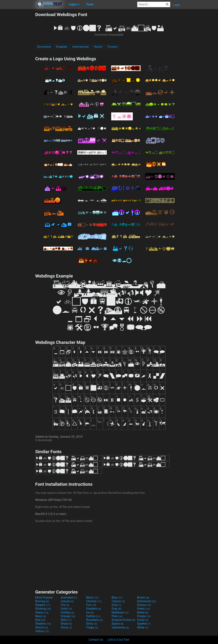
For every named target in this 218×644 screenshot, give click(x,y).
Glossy (144, 605)
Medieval (120, 612)
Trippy (92, 627)
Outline (93, 616)
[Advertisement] (18, 67)
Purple (144, 616)
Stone (66, 627)
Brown (143, 597)
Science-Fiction (123, 620)
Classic (118, 601)
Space (117, 624)
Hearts (98, 47)
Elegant (43, 605)
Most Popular (44, 597)
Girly (116, 605)
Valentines (120, 627)
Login (177, 5)
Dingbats (62, 47)
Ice (90, 612)
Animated (69, 597)
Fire (65, 605)
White (143, 627)
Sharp (66, 624)
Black (92, 597)
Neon (41, 616)
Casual (67, 601)
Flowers (112, 47)
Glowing (43, 609)
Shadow (43, 624)
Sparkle (144, 624)
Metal (143, 612)
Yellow (42, 631)
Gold (66, 609)
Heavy (42, 612)
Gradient (94, 609)
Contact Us (96, 640)
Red (40, 620)
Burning (42, 601)
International (81, 47)
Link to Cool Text (118, 640)
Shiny (92, 624)
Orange (68, 616)
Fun (91, 605)
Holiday (68, 612)
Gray (116, 609)
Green (143, 609)
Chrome (94, 601)
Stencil (41, 627)
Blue (117, 597)
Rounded (95, 620)
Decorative (44, 47)
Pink (117, 616)
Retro (66, 620)
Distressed (147, 601)
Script (143, 620)
